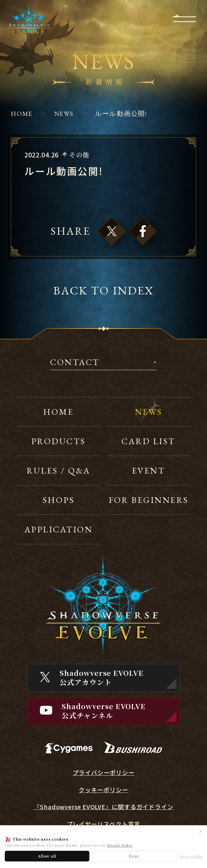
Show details (191, 856)
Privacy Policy (120, 845)
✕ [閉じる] (200, 831)
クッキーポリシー (103, 790)
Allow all (47, 856)
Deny (134, 856)
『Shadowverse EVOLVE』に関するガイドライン (104, 807)
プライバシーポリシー (104, 773)
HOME (22, 113)
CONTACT (75, 363)
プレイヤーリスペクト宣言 (104, 824)
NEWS (64, 113)
